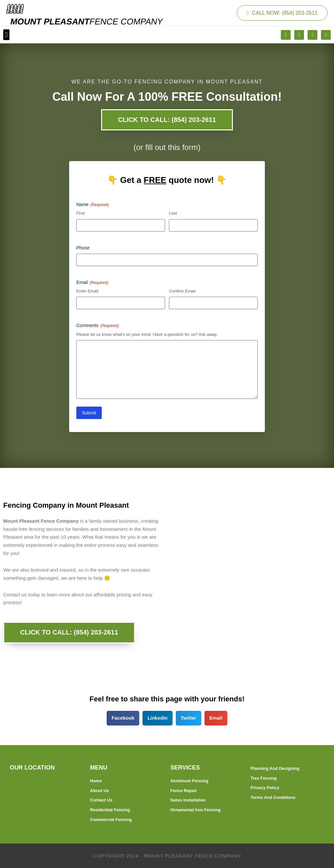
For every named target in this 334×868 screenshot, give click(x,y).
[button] (6, 35)
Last (173, 213)
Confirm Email (182, 291)
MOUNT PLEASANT (87, 22)
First (80, 213)
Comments (98, 326)
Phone (83, 248)
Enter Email (87, 291)
